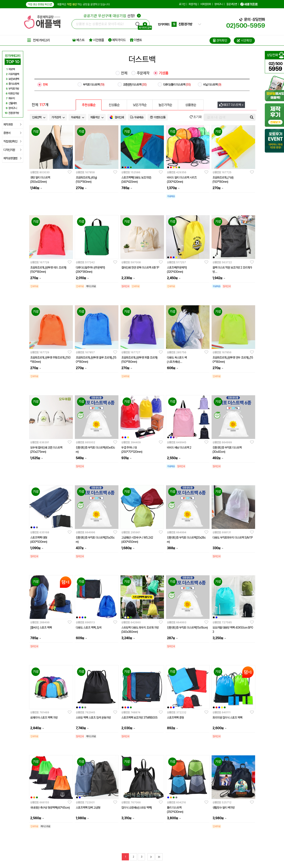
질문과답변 (232, 4)
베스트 (78, 40)
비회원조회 (206, 4)
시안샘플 (96, 40)
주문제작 (143, 73)
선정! (112, 16)
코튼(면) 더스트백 (135, 85)
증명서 (12, 133)
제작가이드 (117, 40)
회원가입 (193, 4)
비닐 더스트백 (212, 85)
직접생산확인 (12, 141)
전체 (124, 73)
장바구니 (219, 4)
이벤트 (136, 40)
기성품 (164, 73)
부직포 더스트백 (94, 85)
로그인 (182, 4)
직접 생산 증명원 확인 (40, 4)
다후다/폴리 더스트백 (177, 85)
